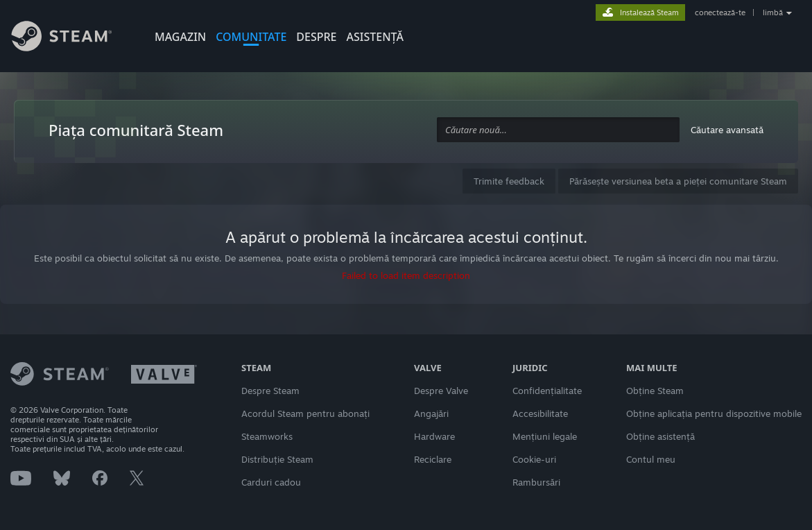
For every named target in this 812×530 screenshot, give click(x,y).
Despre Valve (441, 391)
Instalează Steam (649, 12)
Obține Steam (655, 391)
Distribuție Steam (277, 459)
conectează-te (720, 12)
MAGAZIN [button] (180, 37)
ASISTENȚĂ (375, 37)
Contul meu (651, 459)
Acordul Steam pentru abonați (305, 413)
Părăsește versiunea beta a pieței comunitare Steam (678, 181)
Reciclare (433, 459)
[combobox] (558, 130)
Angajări (431, 413)
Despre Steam (270, 391)
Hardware (434, 436)
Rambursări (536, 482)
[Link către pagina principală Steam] (72, 38)
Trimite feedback (509, 181)
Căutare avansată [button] (727, 130)
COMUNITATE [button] (251, 37)
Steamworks (267, 436)
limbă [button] (773, 12)
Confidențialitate (547, 391)
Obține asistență (660, 436)
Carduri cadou (271, 482)
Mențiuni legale (545, 436)
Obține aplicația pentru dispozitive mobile (714, 413)
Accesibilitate (540, 413)
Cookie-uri (534, 459)
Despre (316, 37)
